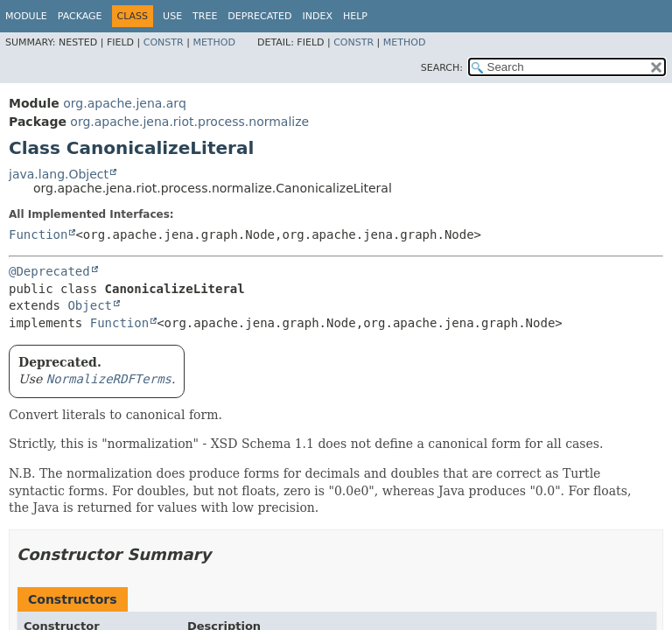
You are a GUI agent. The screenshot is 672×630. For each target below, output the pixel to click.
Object (90, 305)
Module (26, 16)
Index (317, 16)
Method (214, 42)
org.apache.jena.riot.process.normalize (189, 122)
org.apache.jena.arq (124, 103)
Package (80, 16)
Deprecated (259, 16)
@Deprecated (49, 271)
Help (355, 16)
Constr (164, 42)
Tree (205, 16)
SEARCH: (442, 68)
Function (38, 234)
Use (172, 16)
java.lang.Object (59, 174)
